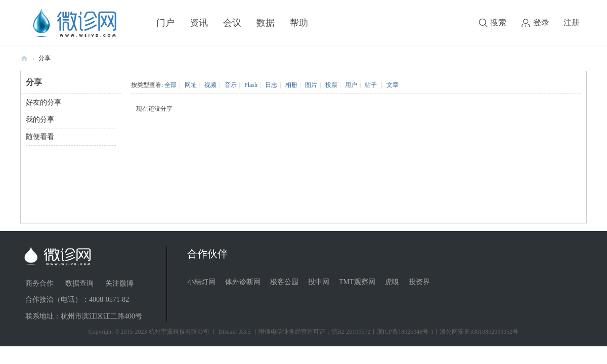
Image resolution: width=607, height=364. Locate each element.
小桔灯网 (201, 282)
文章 (393, 85)
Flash (251, 85)
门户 (165, 23)
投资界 (419, 282)
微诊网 (24, 58)
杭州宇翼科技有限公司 (179, 332)
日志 (271, 85)
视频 (210, 85)
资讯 (199, 23)
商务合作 (39, 283)
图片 (311, 85)
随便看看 (40, 137)
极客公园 (284, 282)
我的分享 (40, 120)
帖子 (371, 85)
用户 (351, 85)
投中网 (319, 282)
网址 (191, 85)
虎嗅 (392, 282)
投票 (331, 85)
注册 (572, 22)
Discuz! (228, 332)
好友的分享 (44, 102)
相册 (291, 85)
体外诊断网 (243, 282)
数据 (266, 23)
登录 (541, 22)
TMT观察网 (357, 282)
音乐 (231, 85)
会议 (232, 23)
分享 (45, 58)
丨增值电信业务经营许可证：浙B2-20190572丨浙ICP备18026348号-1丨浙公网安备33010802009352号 (386, 332)
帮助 (299, 23)
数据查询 (79, 283)
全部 (170, 85)
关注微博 (119, 283)
